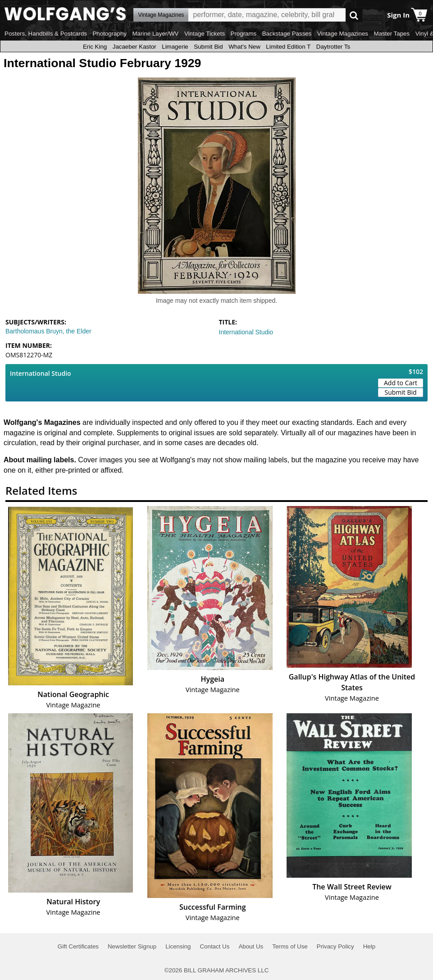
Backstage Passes (287, 34)
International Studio (246, 332)
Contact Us (214, 946)
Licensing (178, 946)
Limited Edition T (288, 47)
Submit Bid (208, 47)
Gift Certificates (78, 946)
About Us (251, 946)
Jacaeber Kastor (134, 47)
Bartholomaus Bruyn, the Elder (48, 331)
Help (369, 946)
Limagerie (175, 47)
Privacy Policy (335, 946)
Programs (244, 34)
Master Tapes (392, 34)
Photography (109, 34)
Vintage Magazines (343, 34)
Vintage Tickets (205, 34)
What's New (244, 47)
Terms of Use (290, 946)
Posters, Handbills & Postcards (46, 34)
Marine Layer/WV (155, 34)
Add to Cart (401, 383)
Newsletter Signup (132, 946)
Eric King (95, 47)
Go (354, 15)
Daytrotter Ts (333, 47)
